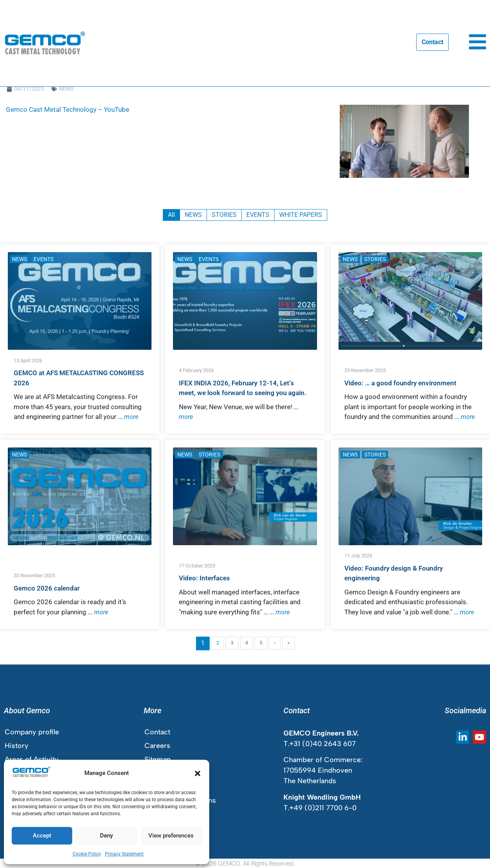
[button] (198, 773)
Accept (42, 836)
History (17, 746)
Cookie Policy (87, 854)
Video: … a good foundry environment (400, 383)
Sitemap (158, 759)
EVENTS (44, 259)
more (131, 417)
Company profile (32, 732)
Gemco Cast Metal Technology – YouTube (68, 109)
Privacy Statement (124, 854)
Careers (157, 746)
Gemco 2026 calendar (47, 588)
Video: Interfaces (204, 578)
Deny (106, 836)
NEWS (66, 89)
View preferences (171, 836)
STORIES (375, 259)
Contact (157, 732)
